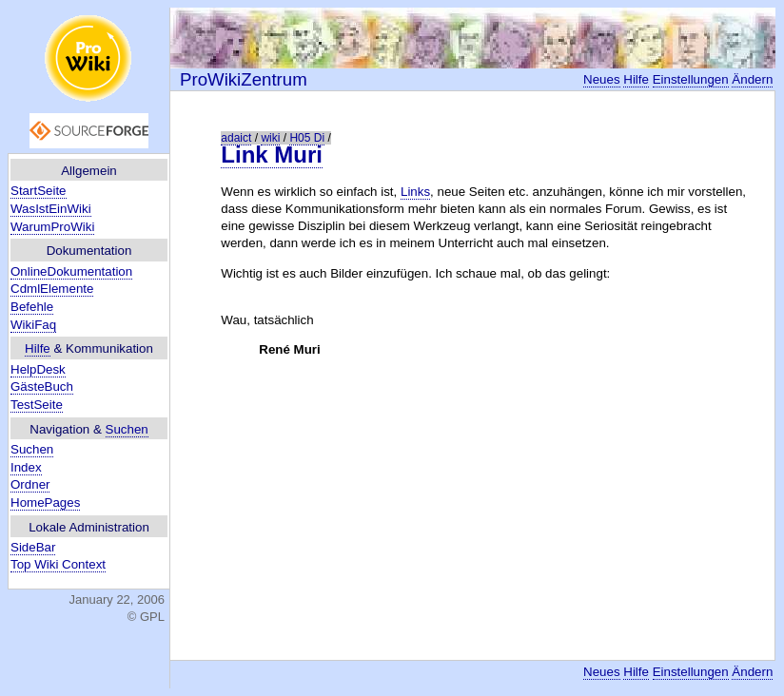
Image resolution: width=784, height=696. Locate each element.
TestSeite (37, 405)
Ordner (30, 484)
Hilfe (38, 348)
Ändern (752, 79)
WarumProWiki (52, 227)
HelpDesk (38, 369)
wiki (270, 138)
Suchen (127, 429)
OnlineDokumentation (71, 271)
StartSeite (39, 191)
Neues (602, 79)
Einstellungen (691, 79)
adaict (236, 138)
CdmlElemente (52, 289)
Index (26, 467)
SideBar (33, 547)
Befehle (32, 307)
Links (415, 192)
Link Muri (272, 155)
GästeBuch (42, 387)
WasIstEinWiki (51, 209)
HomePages (45, 503)
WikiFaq (33, 325)
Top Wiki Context (58, 564)
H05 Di (307, 138)
